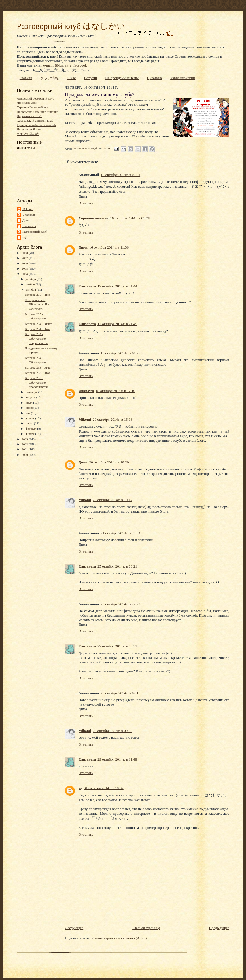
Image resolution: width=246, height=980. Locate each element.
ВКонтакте (63, 65)
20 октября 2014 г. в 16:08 (113, 419)
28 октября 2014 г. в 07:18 (120, 693)
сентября (32, 392)
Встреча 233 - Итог (37, 373)
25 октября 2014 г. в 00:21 (117, 566)
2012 (25, 444)
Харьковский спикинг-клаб (35, 120)
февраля (31, 429)
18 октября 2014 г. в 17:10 (115, 391)
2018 (25, 253)
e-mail (48, 65)
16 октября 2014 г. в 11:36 (109, 247)
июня (29, 408)
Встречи (90, 78)
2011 (25, 449)
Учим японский (183, 78)
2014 (25, 274)
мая (28, 413)
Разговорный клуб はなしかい (71, 26)
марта (30, 423)
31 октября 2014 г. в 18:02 (104, 788)
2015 (25, 268)
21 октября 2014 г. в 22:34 (120, 533)
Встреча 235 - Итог (37, 295)
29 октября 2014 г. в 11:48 (117, 759)
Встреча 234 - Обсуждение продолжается (36, 338)
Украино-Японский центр (34, 107)
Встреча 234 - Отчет (38, 324)
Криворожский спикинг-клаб (36, 125)
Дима (26, 220)
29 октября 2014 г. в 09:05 (113, 731)
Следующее (74, 928)
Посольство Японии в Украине (37, 112)
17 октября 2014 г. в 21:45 (117, 324)
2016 (25, 263)
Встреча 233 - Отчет (38, 367)
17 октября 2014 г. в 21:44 (117, 286)
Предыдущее (219, 928)
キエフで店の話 (28, 134)
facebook (80, 65)
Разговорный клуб (35, 232)
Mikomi (27, 209)
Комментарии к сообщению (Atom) (119, 938)
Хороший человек (93, 218)
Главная (26, 78)
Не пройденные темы (122, 78)
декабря (31, 279)
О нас (71, 78)
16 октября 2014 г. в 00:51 (120, 175)
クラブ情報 (49, 78)
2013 (25, 439)
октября (31, 289)
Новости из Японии (30, 129)
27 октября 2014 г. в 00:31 (117, 646)
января (30, 434)
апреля (30, 418)
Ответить (86, 203)
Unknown (29, 215)
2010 (25, 455)
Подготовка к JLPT (29, 116)
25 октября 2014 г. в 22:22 (120, 604)
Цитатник (154, 78)
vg (24, 237)
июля (29, 403)
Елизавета (29, 226)
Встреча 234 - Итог (37, 329)
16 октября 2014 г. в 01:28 (130, 218)
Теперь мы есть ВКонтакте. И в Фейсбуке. (37, 304)
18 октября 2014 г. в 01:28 (120, 353)
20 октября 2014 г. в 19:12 (113, 500)
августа (31, 397)
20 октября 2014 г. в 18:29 (109, 462)
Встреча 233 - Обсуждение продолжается (36, 382)
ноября (31, 284)
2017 (25, 258)
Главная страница (146, 928)
